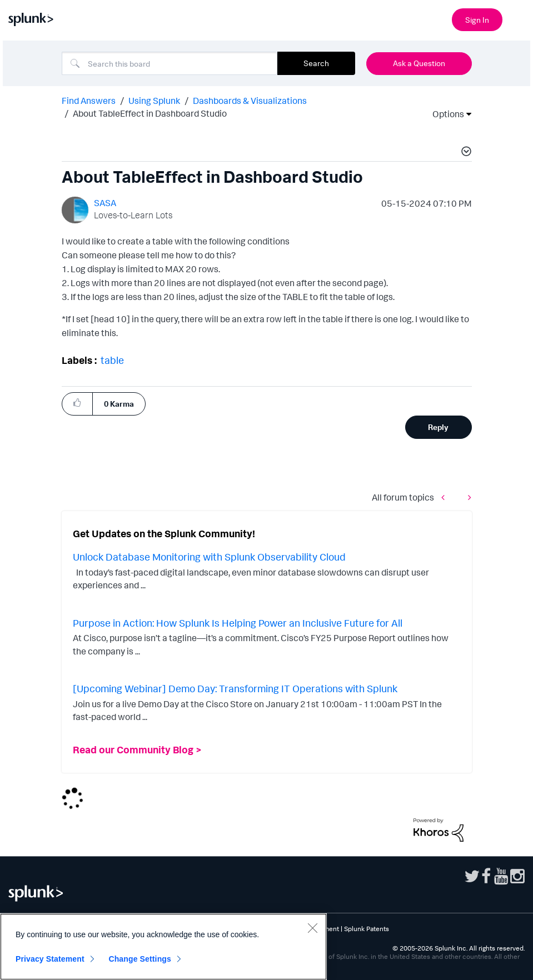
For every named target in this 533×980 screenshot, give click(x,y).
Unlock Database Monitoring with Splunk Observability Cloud (209, 557)
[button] (465, 153)
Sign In (477, 20)
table (112, 360)
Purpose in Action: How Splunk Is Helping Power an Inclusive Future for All (238, 623)
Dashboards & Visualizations (250, 101)
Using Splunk (154, 101)
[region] (163, 947)
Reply (438, 427)
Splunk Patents (367, 929)
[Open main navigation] (518, 18)
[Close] (312, 928)
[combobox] (170, 63)
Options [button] (445, 114)
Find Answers (89, 101)
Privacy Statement (50, 959)
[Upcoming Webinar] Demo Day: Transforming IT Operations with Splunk (235, 688)
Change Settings (140, 959)
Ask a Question (419, 63)
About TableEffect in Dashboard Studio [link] (150, 113)
